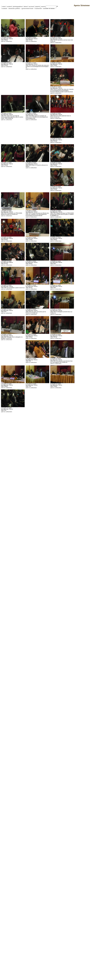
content (9, 7)
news (4, 7)
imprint (37, 7)
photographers (18, 7)
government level (28, 8)
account (31, 7)
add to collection (7, 41)
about (25, 7)
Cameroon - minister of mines (45, 8)
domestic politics (14, 8)
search (43, 7)
